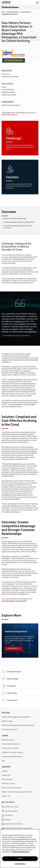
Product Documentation (12, 744)
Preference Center (8, 784)
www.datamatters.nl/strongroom (14, 601)
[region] (20, 849)
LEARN (14, 649)
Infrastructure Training (10, 748)
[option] (20, 319)
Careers (5, 771)
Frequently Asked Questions (12, 757)
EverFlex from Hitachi (10, 730)
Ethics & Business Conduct (12, 788)
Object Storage (7, 721)
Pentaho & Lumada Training (13, 753)
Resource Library (8, 740)
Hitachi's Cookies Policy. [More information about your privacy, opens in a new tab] (21, 852)
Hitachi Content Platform (11, 105)
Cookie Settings (20, 864)
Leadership (6, 775)
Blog (3, 761)
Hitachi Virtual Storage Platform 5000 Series (18, 726)
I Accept (20, 859)
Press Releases (7, 780)
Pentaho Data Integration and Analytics (16, 717)
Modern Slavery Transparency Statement (17, 792)
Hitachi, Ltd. (6, 796)
